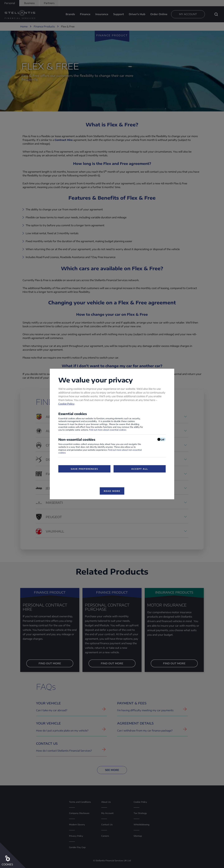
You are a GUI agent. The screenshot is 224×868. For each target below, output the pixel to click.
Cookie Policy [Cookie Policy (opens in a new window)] (66, 404)
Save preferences (84, 469)
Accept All (140, 469)
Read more (112, 491)
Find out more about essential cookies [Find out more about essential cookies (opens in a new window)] (108, 430)
